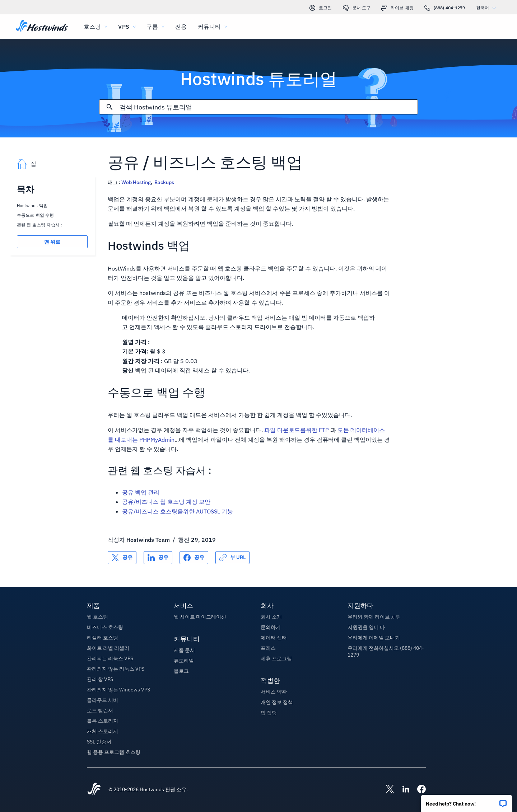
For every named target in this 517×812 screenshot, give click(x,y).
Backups (164, 182)
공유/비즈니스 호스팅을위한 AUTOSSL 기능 (178, 511)
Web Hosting (136, 182)
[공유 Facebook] (194, 558)
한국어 (488, 8)
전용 (181, 27)
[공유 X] (122, 558)
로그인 (321, 8)
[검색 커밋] (110, 107)
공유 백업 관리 (141, 492)
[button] (467, 801)
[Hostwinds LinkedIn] (402, 790)
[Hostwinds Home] (94, 790)
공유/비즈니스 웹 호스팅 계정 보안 (166, 502)
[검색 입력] (269, 107)
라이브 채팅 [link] (397, 8)
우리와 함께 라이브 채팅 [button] (374, 617)
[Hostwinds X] (386, 790)
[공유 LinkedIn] (158, 558)
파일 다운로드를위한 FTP (297, 430)
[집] (42, 27)
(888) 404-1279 (445, 8)
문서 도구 (357, 8)
